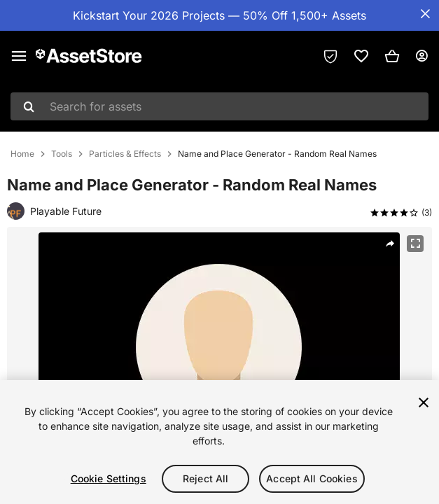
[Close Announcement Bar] (425, 14)
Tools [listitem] (62, 154)
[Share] (390, 244)
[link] (361, 56)
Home (22, 154)
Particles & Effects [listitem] (125, 154)
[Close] (424, 402)
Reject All (205, 478)
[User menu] (421, 56)
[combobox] (219, 106)
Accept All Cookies (312, 478)
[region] (219, 442)
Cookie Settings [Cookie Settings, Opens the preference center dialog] (109, 478)
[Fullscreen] (415, 244)
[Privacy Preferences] (330, 56)
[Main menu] (19, 56)
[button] (392, 56)
